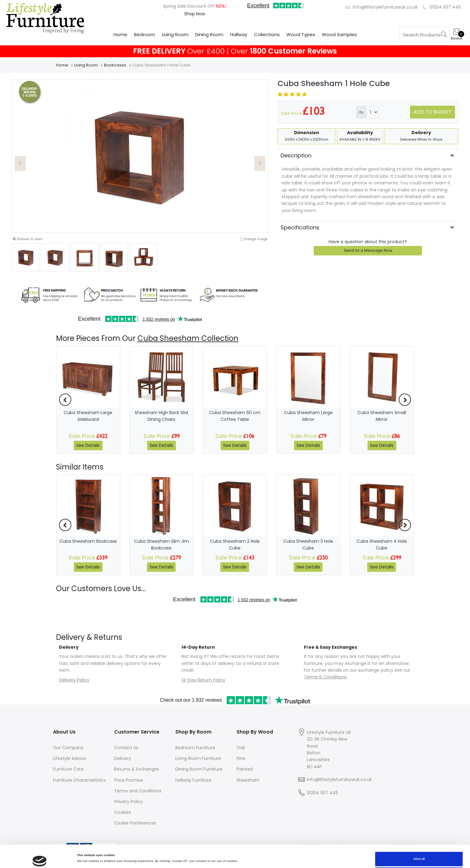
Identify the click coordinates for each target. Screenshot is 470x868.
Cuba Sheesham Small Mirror (382, 416)
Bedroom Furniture (195, 748)
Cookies (123, 812)
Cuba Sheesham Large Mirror (308, 416)
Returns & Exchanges (137, 769)
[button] (20, 164)
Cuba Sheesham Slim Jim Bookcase (161, 545)
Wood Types (301, 34)
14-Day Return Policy (203, 680)
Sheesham (248, 780)
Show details (86, 851)
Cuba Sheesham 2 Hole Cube (235, 545)
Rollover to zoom (28, 239)
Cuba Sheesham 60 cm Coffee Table (235, 416)
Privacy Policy (129, 802)
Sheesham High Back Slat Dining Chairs (162, 416)
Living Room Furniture (198, 758)
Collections (267, 34)
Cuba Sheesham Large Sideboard (88, 416)
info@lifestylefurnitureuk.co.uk (385, 7)
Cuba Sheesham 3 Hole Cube (308, 545)
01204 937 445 (445, 7)
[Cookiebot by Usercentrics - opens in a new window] (40, 858)
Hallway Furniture (193, 780)
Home (120, 34)
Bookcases (115, 65)
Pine (241, 758)
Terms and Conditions (138, 791)
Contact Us (126, 748)
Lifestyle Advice (69, 758)
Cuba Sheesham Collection (188, 338)
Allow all (419, 838)
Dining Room (209, 34)
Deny (419, 854)
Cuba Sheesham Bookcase (88, 541)
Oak (241, 748)
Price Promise (129, 780)
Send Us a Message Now (368, 250)
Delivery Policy (74, 680)
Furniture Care (68, 769)
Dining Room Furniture (199, 769)
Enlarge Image (254, 239)
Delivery (123, 758)
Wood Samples (339, 34)
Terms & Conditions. (326, 677)
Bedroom (145, 34)
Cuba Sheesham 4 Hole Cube (382, 545)
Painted (245, 769)
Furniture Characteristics (79, 780)
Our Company (68, 748)
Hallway (239, 34)
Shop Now (195, 14)
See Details (88, 445)
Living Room (175, 34)
